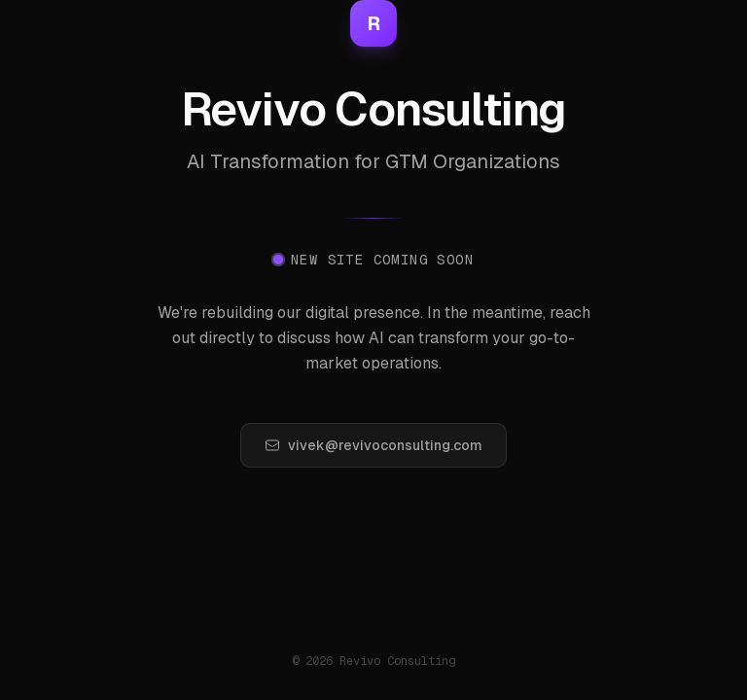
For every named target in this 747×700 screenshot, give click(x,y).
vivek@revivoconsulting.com (373, 445)
